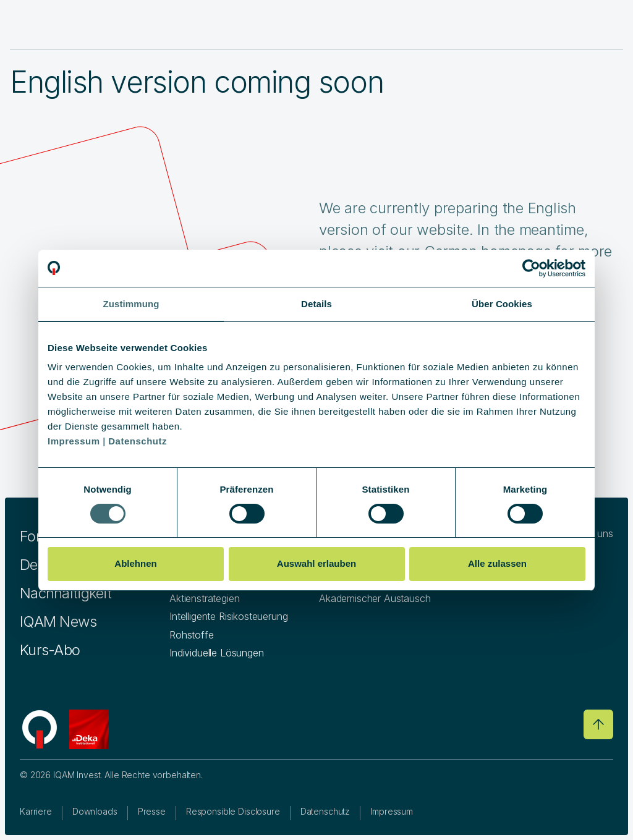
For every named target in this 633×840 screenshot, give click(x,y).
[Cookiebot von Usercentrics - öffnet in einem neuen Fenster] (531, 268)
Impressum (392, 811)
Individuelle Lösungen (217, 653)
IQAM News (58, 622)
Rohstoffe (192, 635)
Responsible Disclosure (233, 811)
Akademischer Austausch (375, 598)
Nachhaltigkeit (66, 593)
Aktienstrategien (204, 598)
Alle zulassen (497, 563)
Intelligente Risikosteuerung (229, 616)
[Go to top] (598, 724)
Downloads (95, 811)
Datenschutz (325, 811)
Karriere (36, 811)
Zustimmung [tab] (131, 304)
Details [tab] (316, 304)
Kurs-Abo (50, 650)
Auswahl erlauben (316, 563)
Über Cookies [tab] (502, 304)
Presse (152, 811)
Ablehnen (135, 563)
